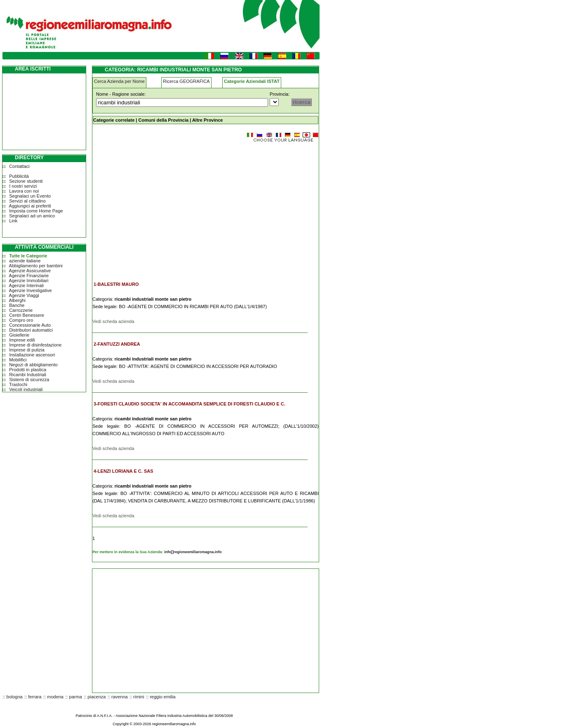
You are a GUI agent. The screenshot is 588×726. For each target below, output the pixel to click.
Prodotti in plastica (28, 370)
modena (55, 697)
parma (76, 697)
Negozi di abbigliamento (33, 365)
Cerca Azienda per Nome (119, 81)
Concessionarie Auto (30, 325)
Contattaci (19, 166)
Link (13, 221)
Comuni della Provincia (163, 120)
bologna (15, 697)
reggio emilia (162, 697)
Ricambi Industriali (28, 375)
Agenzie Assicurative (30, 271)
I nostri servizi (23, 186)
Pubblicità (19, 176)
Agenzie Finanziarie (29, 276)
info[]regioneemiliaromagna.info (193, 552)
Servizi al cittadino (27, 201)
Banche (17, 305)
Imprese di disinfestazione (35, 345)
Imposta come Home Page (36, 211)
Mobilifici (18, 360)
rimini (139, 697)
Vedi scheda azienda (113, 321)
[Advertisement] (162, 208)
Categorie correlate (114, 120)
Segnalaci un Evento (30, 196)
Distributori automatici (31, 330)
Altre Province (208, 120)
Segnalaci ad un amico (32, 216)
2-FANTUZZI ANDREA (117, 344)
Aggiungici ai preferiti (30, 206)
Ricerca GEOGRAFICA (186, 81)
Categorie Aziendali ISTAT (252, 81)
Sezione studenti (26, 181)
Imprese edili (22, 340)
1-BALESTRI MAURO (116, 284)
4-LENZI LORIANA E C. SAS (123, 471)
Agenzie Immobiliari (29, 280)
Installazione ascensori (32, 355)
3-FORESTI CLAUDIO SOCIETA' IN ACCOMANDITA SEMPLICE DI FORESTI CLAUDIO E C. (189, 404)
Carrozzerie (21, 310)
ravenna (120, 697)
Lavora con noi (24, 191)
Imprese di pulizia (27, 350)
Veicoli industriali (26, 389)
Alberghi (17, 300)
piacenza (96, 697)
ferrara (35, 697)
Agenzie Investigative (31, 290)
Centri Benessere (27, 315)
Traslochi (18, 384)
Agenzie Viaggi (24, 295)
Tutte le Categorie (28, 256)
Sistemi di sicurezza (29, 379)
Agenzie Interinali (26, 285)
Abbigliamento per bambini (36, 266)
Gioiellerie (19, 335)
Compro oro (21, 320)
